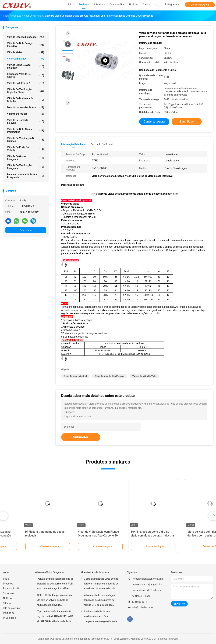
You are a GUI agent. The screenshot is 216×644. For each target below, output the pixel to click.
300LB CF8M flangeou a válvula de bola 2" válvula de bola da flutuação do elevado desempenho (55, 601)
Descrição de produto (102, 144)
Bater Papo (26, 230)
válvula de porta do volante (26, 149)
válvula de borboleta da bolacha (26, 100)
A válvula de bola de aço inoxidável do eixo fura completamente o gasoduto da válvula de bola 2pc (100, 617)
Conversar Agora (200, 5)
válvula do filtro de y (26, 83)
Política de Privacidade (10, 615)
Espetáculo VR (11, 589)
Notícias (8, 598)
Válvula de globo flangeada (26, 158)
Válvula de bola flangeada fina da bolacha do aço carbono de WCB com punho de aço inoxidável (55, 584)
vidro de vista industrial (76, 376)
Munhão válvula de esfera (26, 108)
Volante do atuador (26, 114)
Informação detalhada (73, 144)
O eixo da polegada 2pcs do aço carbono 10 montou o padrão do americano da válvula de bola (101, 584)
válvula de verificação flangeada (26, 167)
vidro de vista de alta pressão (110, 376)
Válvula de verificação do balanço (26, 140)
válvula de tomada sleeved (26, 121)
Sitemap (8, 603)
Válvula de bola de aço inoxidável (26, 45)
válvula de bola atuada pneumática (26, 131)
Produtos (8, 584)
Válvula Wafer (26, 52)
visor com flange (26, 59)
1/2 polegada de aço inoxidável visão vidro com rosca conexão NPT (25, 536)
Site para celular (12, 608)
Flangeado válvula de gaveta (26, 75)
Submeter (81, 437)
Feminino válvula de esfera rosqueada (26, 176)
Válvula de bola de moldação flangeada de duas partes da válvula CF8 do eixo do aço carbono (99, 601)
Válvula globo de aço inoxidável (26, 66)
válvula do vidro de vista (144, 376)
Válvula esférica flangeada (26, 37)
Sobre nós (9, 593)
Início (6, 579)
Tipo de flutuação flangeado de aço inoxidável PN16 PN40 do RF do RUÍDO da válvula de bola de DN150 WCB (55, 617)
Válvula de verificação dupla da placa (26, 91)
